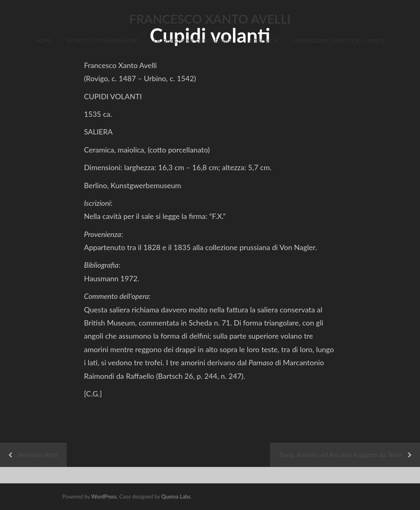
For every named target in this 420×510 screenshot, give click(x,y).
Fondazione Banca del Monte (339, 41)
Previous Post (38, 454)
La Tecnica (262, 41)
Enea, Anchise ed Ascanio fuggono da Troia (340, 454)
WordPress (104, 496)
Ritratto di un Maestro (103, 41)
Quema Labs (176, 496)
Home (44, 41)
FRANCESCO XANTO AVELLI (210, 19)
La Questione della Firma (193, 41)
